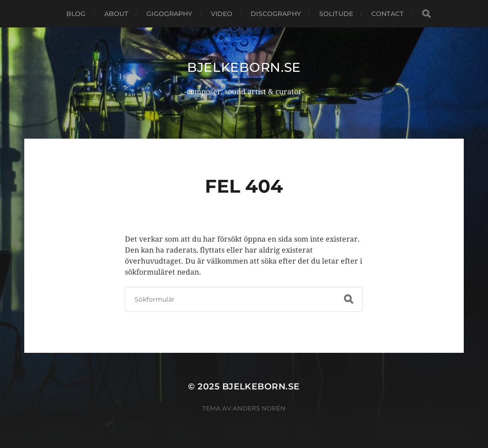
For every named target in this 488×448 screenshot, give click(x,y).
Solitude (336, 14)
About (116, 14)
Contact (387, 14)
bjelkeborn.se (244, 67)
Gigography (169, 14)
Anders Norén (259, 408)
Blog (76, 14)
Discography (276, 14)
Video (222, 14)
